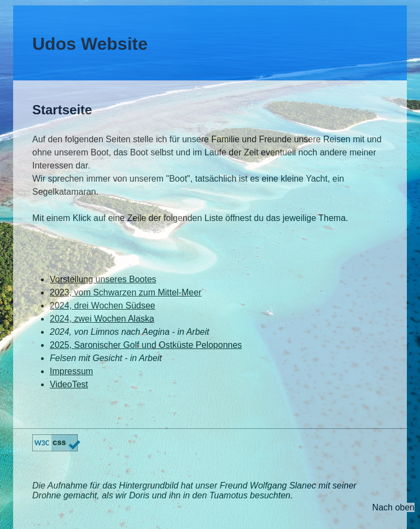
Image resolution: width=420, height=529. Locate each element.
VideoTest (69, 384)
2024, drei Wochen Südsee (103, 306)
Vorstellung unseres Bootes (103, 279)
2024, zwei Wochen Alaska (102, 319)
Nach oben (393, 507)
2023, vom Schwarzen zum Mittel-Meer (126, 292)
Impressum (71, 371)
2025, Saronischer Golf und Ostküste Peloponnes (146, 345)
